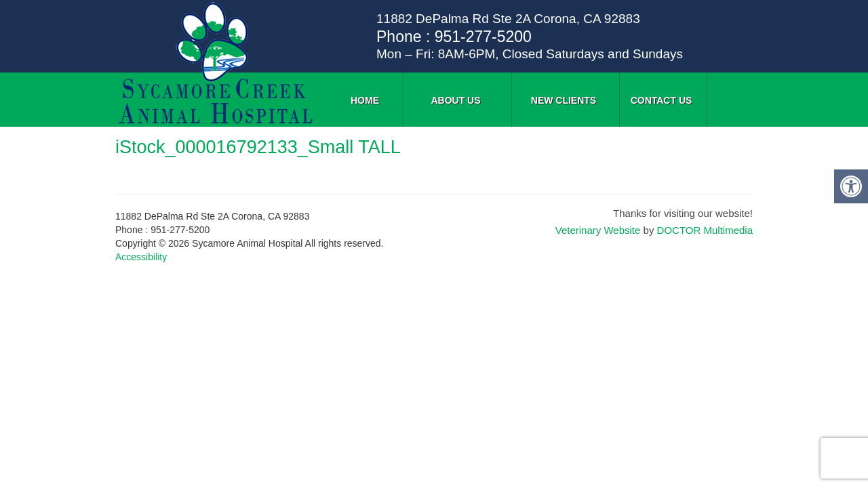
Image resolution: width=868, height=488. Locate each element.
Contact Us (662, 100)
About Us (455, 100)
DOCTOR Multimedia (705, 230)
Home (365, 100)
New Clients (564, 100)
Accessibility (141, 257)
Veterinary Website (598, 230)
